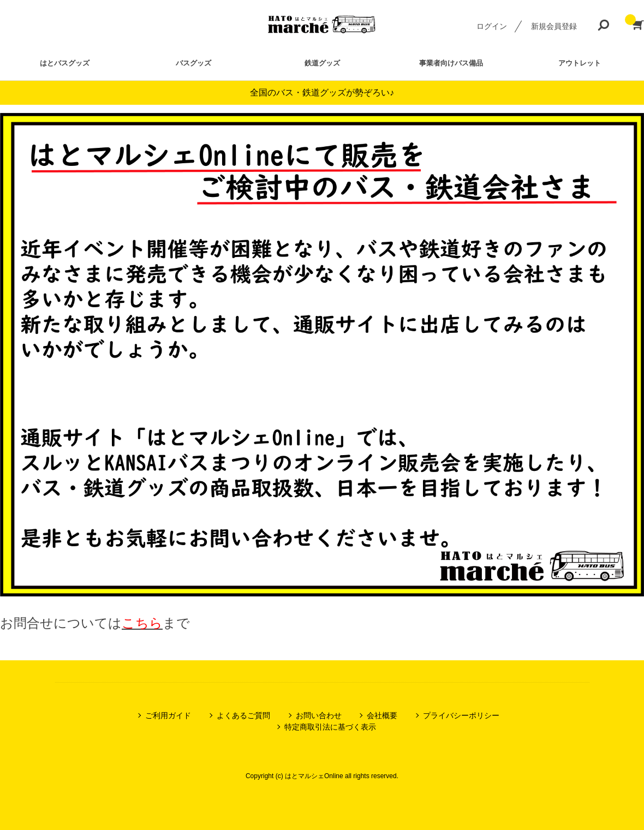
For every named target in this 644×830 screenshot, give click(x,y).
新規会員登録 (554, 26)
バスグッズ (193, 63)
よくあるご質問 (243, 715)
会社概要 (382, 715)
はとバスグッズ (65, 63)
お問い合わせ (319, 715)
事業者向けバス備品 (451, 63)
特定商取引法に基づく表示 (330, 727)
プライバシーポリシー (461, 715)
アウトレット (580, 63)
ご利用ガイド (168, 715)
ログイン (492, 26)
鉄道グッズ (322, 63)
